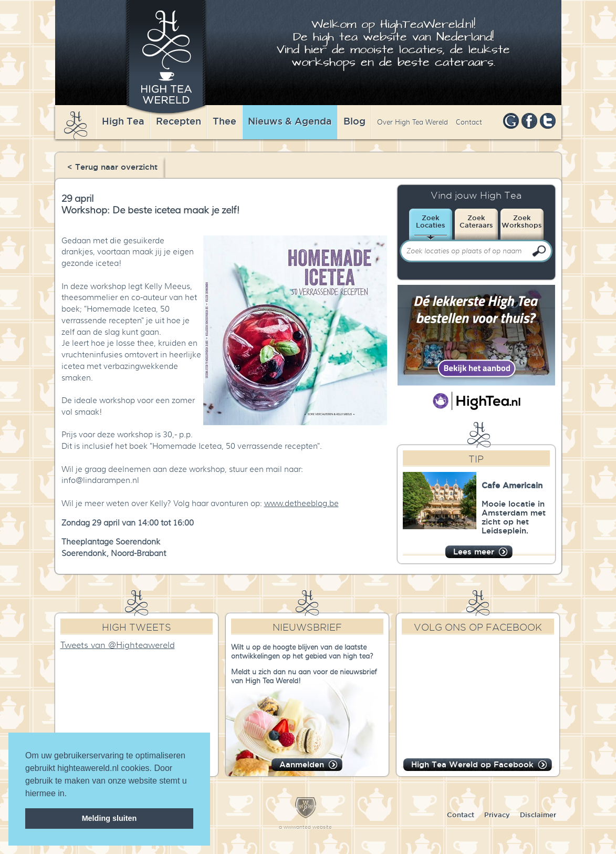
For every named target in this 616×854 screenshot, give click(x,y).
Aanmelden (302, 764)
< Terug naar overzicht (112, 167)
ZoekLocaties (431, 221)
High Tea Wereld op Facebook (472, 764)
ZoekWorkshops (522, 221)
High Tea (123, 121)
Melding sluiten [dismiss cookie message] (109, 818)
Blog (354, 121)
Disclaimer (538, 815)
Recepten (179, 121)
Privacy (497, 815)
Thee (225, 121)
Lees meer (474, 552)
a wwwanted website (305, 827)
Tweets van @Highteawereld (118, 645)
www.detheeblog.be (301, 503)
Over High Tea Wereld (413, 122)
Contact (469, 122)
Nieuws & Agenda (290, 121)
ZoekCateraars (476, 221)
